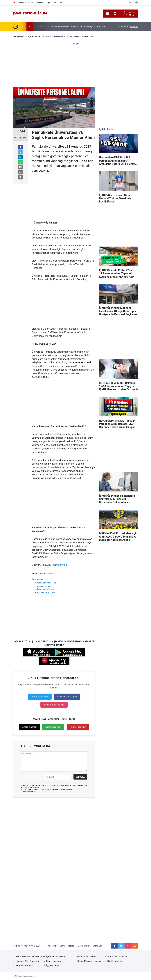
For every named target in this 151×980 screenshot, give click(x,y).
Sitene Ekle (58, 3)
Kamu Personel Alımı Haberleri (30, 956)
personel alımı (44, 586)
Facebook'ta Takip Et (67, 697)
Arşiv (48, 3)
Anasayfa (52, 946)
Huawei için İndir (78, 727)
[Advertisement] (75, 64)
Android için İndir (53, 727)
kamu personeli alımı (46, 583)
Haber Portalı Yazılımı (27, 976)
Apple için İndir (29, 727)
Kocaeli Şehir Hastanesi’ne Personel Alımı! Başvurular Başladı (77, 27)
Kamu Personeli (82, 362)
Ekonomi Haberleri (25, 966)
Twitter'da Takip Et (40, 697)
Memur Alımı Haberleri (88, 956)
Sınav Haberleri (54, 961)
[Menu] (107, 14)
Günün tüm (128, 27)
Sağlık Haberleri (115, 961)
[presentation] (23, 27)
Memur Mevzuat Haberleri (89, 961)
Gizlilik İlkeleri (84, 946)
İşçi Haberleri (53, 966)
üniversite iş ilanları (46, 589)
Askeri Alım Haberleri (117, 956)
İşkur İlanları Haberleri (57, 956)
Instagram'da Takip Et (54, 705)
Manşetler (23, 3)
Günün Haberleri (37, 3)
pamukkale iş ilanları (46, 592)
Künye (62, 946)
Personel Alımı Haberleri (27, 961)
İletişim (71, 946)
